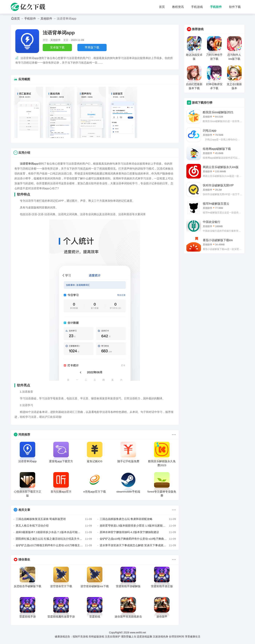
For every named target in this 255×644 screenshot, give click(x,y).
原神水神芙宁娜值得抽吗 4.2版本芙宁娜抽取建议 (138, 532)
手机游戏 (197, 7)
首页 (162, 7)
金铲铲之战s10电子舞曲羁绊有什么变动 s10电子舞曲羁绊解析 (138, 539)
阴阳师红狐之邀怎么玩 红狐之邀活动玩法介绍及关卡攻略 (54, 539)
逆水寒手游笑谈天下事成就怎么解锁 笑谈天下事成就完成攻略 (138, 545)
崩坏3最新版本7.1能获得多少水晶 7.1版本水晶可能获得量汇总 (54, 532)
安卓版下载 (57, 47)
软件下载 (235, 7)
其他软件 (46, 19)
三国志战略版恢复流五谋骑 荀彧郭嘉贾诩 (54, 519)
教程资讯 (178, 7)
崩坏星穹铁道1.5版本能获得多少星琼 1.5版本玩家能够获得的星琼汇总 (138, 526)
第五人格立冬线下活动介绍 (54, 526)
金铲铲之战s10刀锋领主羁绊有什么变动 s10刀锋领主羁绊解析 (54, 545)
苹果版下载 (92, 47)
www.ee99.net (138, 632)
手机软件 (216, 7)
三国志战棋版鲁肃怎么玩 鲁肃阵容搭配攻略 (138, 519)
